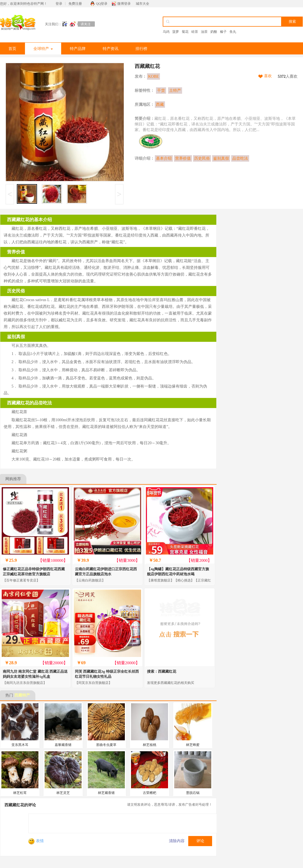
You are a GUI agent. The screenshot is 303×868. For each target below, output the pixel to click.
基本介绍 (164, 158)
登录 (59, 4)
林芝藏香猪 (106, 793)
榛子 (223, 32)
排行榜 (141, 49)
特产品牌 (78, 49)
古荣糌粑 (150, 793)
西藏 (160, 105)
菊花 (185, 32)
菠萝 (176, 32)
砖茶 (195, 32)
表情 (36, 841)
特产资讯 (111, 49)
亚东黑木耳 (20, 745)
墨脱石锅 (193, 793)
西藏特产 (22, 695)
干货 (161, 91)
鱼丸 (233, 32)
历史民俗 (202, 158)
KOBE (153, 76)
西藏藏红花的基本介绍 (29, 220)
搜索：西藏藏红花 (162, 671)
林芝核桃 (150, 745)
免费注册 (75, 4)
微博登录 (124, 4)
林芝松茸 (20, 793)
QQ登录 (102, 4)
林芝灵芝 (63, 793)
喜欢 (268, 76)
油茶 (204, 32)
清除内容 (177, 841)
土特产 (175, 91)
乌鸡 (166, 32)
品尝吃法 (240, 158)
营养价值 (183, 158)
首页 (12, 49)
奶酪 (214, 32)
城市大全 (143, 4)
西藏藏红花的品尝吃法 (29, 403)
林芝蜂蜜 (193, 745)
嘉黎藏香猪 (63, 745)
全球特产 (43, 49)
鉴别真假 (221, 158)
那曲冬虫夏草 (106, 745)
